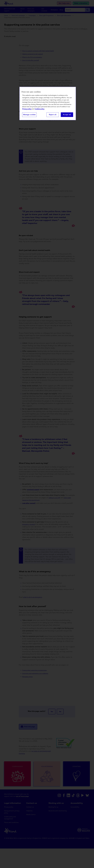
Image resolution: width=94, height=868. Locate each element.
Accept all (67, 115)
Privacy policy (27, 109)
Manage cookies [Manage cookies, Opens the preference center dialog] (29, 115)
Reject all (53, 115)
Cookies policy (39, 109)
